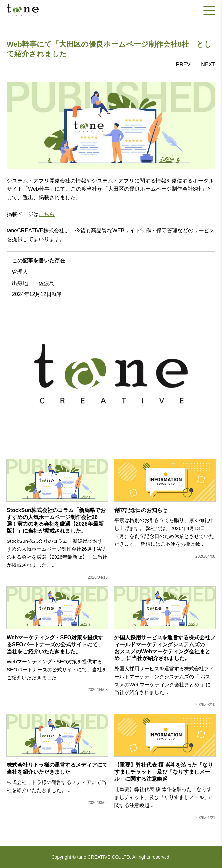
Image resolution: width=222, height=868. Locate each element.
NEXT (208, 65)
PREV (183, 65)
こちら (47, 214)
